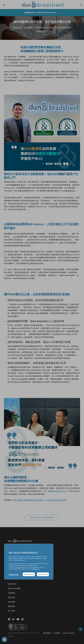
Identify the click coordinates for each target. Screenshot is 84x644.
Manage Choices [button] (14, 574)
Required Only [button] (29, 574)
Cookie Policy (35, 569)
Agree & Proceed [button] (43, 574)
